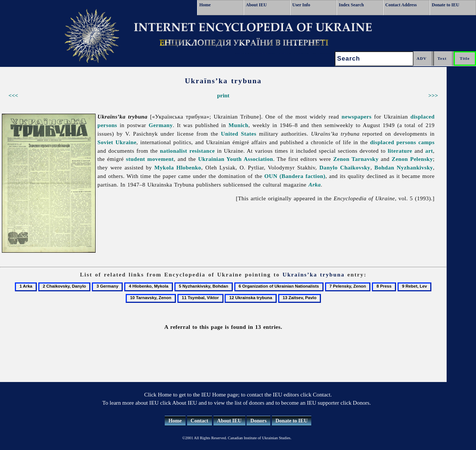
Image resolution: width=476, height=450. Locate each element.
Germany (161, 125)
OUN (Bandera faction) (295, 176)
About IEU (256, 5)
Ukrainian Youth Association (236, 159)
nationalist (173, 151)
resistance (202, 151)
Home (205, 5)
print (223, 95)
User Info (301, 5)
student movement (150, 159)
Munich (239, 125)
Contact (200, 421)
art (429, 151)
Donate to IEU (446, 5)
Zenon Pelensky (412, 159)
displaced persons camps (402, 142)
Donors (258, 421)
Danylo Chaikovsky (345, 167)
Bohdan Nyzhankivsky (404, 167)
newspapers (357, 116)
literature (400, 151)
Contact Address (401, 5)
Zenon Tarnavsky (356, 159)
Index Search (351, 5)
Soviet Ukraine (117, 142)
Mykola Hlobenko (178, 167)
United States (239, 134)
